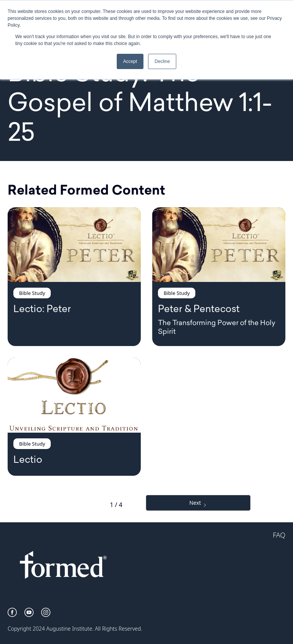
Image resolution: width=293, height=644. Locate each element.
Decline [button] (162, 61)
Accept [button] (130, 61)
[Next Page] (198, 503)
